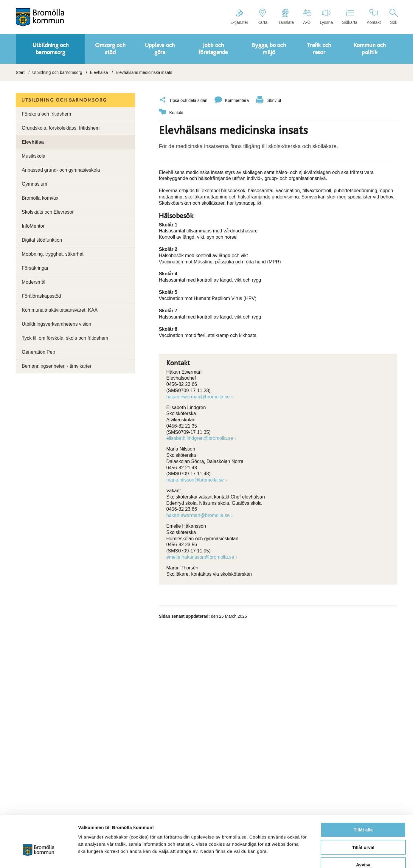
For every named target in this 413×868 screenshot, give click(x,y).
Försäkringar (35, 268)
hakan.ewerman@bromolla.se (198, 396)
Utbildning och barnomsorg (57, 72)
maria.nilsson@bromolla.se (195, 480)
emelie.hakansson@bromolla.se (200, 557)
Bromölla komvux (40, 198)
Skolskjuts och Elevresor (48, 212)
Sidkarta (350, 17)
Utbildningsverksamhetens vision (56, 324)
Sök (394, 17)
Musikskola (34, 156)
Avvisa (363, 830)
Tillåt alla (363, 795)
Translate (285, 17)
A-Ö (307, 17)
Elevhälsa (99, 72)
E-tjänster (239, 17)
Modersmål (34, 282)
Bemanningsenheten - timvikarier (57, 366)
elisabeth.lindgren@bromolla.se (200, 438)
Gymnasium (34, 184)
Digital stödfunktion (42, 240)
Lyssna (326, 17)
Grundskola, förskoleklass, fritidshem (61, 128)
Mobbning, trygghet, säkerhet (53, 254)
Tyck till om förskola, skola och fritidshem (65, 338)
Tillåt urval (363, 813)
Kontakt (374, 17)
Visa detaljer (324, 856)
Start (20, 72)
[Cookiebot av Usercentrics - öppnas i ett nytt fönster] (39, 856)
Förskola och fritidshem (46, 114)
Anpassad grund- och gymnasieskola (61, 170)
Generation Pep (38, 352)
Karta (262, 17)
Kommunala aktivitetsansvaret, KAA (60, 310)
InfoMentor (33, 226)
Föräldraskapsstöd (41, 296)
